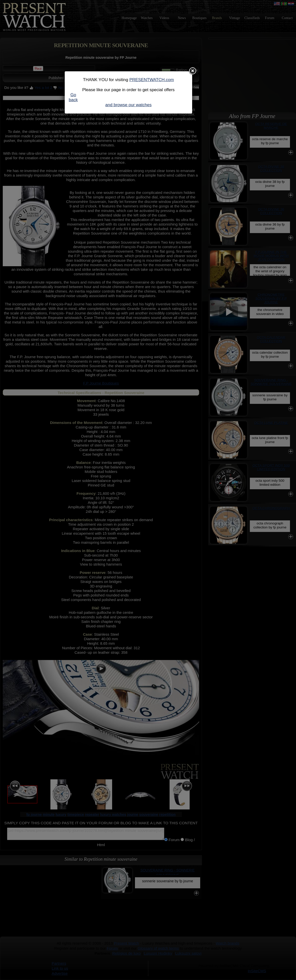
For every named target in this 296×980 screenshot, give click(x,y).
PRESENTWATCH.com (152, 80)
